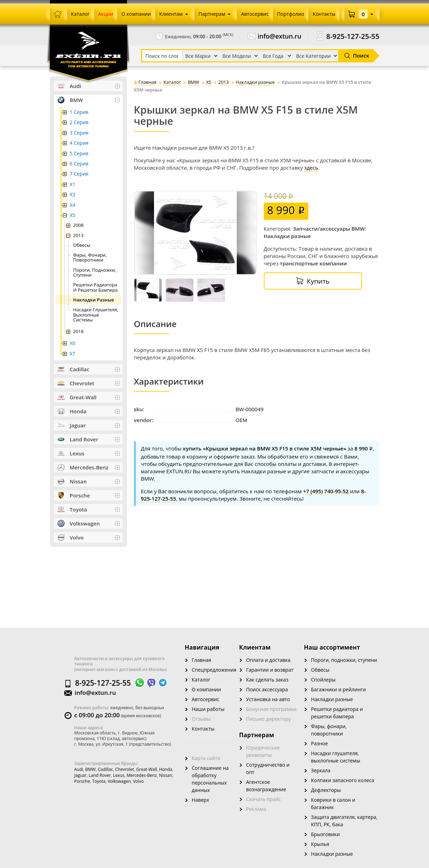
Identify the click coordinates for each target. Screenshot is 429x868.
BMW (91, 769)
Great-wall (146, 769)
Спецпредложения (214, 670)
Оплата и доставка (269, 660)
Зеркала (321, 770)
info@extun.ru (280, 36)
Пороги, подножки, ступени (344, 660)
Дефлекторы (326, 790)
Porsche (82, 781)
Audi (79, 769)
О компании (207, 689)
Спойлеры (323, 680)
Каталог (201, 680)
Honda (166, 769)
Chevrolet (125, 769)
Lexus (119, 775)
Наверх (201, 800)
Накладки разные (332, 699)
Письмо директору (269, 719)
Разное (320, 743)
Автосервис (206, 699)
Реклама (256, 809)
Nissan (166, 775)
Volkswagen (119, 781)
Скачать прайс (264, 799)
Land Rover (100, 775)
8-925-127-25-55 (353, 36)
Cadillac (105, 769)
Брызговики (326, 834)
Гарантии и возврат (270, 670)
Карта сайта (206, 758)
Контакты (203, 729)
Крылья (320, 844)
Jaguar (81, 775)
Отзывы (201, 719)
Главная (202, 660)
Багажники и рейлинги (339, 689)
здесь (311, 168)
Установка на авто (268, 699)
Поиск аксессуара (267, 689)
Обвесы (320, 670)
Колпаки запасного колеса (343, 780)
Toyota (99, 781)
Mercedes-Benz (142, 775)
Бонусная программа (272, 709)
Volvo (138, 781)
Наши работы (208, 709)
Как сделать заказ (267, 680)
